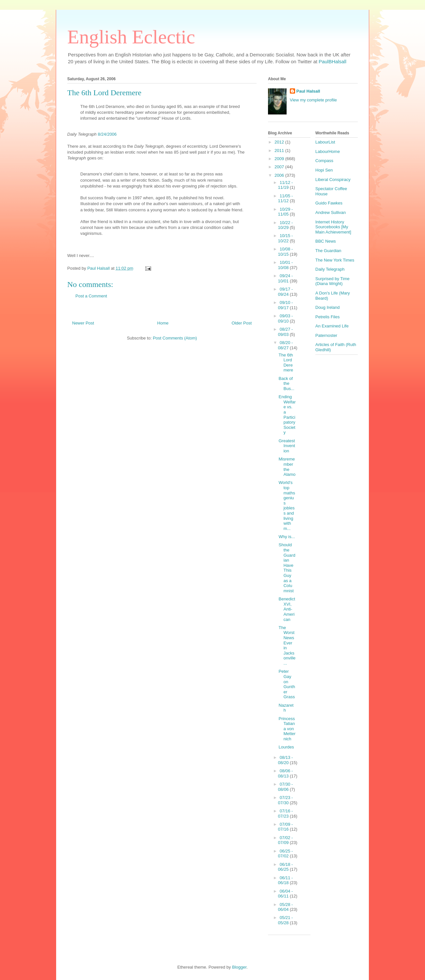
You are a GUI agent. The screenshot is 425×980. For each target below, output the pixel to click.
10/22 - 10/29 (286, 225)
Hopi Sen (324, 170)
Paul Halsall (308, 91)
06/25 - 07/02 (286, 854)
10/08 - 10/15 (286, 252)
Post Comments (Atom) (175, 338)
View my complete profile (313, 100)
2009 (280, 159)
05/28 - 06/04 (286, 907)
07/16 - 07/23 (286, 814)
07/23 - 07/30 (286, 800)
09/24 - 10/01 (286, 278)
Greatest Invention (287, 446)
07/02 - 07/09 (286, 840)
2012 (280, 142)
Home (163, 323)
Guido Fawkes (329, 203)
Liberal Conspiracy (333, 180)
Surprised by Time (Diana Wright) (332, 281)
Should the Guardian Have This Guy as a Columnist (287, 568)
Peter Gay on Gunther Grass (287, 684)
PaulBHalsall (332, 61)
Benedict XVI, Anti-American (287, 609)
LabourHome (328, 151)
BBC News (326, 241)
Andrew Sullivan (331, 212)
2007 (280, 167)
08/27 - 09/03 (286, 332)
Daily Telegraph (330, 269)
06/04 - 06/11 (286, 894)
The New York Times (335, 260)
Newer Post (83, 323)
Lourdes (286, 747)
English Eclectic (131, 37)
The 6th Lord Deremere (286, 363)
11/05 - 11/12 (286, 198)
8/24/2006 (107, 134)
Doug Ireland (327, 307)
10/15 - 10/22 (286, 238)
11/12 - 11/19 (286, 185)
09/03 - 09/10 (286, 318)
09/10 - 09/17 (286, 305)
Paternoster (326, 335)
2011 (280, 151)
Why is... (287, 537)
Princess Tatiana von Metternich (287, 729)
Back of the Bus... (286, 384)
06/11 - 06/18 (286, 880)
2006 (280, 175)
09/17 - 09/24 (286, 292)
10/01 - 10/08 (286, 265)
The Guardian (328, 251)
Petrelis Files (327, 317)
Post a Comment (91, 296)
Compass (324, 161)
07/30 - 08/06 (286, 787)
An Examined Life (332, 326)
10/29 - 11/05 (286, 212)
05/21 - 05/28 (286, 920)
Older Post (242, 323)
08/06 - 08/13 (286, 773)
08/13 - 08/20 (286, 760)
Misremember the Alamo (287, 467)
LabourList (325, 142)
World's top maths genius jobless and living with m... (287, 505)
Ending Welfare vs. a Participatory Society (287, 415)
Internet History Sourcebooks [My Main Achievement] (333, 227)
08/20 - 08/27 (286, 345)
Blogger (239, 967)
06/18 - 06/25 (286, 867)
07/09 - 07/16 (286, 827)
